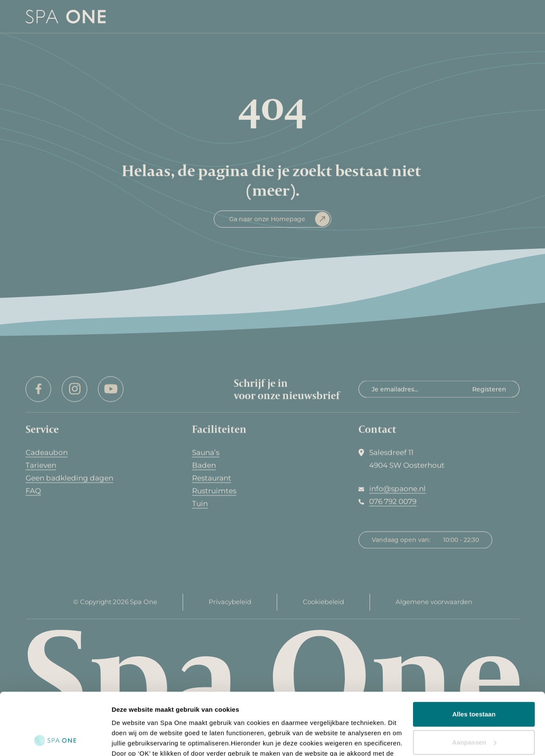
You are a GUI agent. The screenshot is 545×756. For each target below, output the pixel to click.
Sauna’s (206, 453)
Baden (204, 465)
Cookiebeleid (323, 605)
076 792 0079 (393, 502)
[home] (66, 16)
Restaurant (212, 478)
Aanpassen (474, 684)
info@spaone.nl (397, 489)
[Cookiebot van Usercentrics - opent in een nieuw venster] (55, 739)
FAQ (33, 491)
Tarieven (41, 465)
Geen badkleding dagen (69, 478)
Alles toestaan (474, 656)
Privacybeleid (230, 605)
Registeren (489, 389)
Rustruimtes (214, 491)
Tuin (200, 504)
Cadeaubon (47, 453)
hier (184, 716)
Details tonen (132, 739)
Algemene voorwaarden (434, 605)
